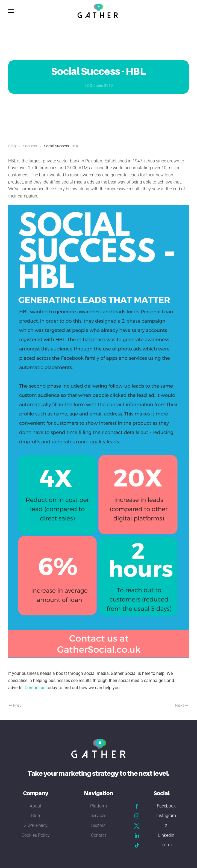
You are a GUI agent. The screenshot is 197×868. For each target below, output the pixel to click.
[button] (11, 11)
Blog (36, 816)
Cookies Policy (36, 835)
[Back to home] (99, 11)
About (36, 806)
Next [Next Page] (182, 705)
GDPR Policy (36, 825)
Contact (98, 835)
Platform (98, 806)
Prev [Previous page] (15, 705)
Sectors (98, 825)
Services (98, 816)
